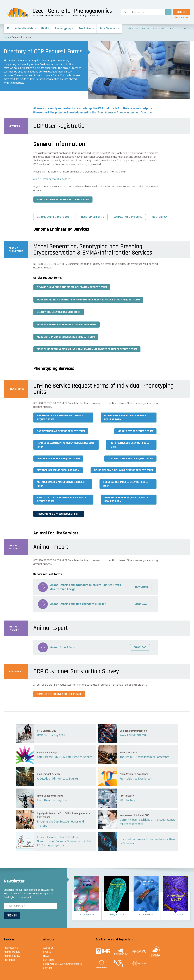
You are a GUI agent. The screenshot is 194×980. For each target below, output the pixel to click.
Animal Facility (12, 956)
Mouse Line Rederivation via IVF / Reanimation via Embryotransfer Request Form (87, 349)
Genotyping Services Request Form (59, 312)
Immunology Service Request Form (58, 458)
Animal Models (12, 952)
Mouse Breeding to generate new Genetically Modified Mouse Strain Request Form (88, 300)
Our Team (48, 960)
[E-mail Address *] (31, 906)
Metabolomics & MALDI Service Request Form (61, 484)
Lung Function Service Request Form (130, 458)
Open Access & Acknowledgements (63, 964)
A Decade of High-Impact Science (57, 779)
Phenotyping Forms (92, 217)
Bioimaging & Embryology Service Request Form (125, 417)
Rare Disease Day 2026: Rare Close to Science (65, 757)
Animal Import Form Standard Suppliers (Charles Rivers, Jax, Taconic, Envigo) (86, 587)
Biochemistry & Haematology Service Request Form (60, 417)
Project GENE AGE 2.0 (133, 735)
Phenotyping (11, 948)
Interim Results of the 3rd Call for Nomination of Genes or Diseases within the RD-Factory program (64, 841)
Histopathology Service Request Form (130, 445)
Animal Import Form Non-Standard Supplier (78, 604)
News (46, 956)
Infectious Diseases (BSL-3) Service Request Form (126, 499)
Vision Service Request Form (135, 431)
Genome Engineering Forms (53, 217)
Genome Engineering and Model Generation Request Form (72, 287)
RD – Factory (127, 800)
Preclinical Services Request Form (59, 514)
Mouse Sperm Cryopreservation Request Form (66, 337)
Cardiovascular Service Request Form (61, 431)
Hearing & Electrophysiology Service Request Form (66, 445)
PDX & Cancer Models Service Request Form (126, 484)
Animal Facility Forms (128, 217)
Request (182, 12)
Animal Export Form (63, 647)
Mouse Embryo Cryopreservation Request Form (67, 324)
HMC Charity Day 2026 (51, 735)
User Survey (160, 217)
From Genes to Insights (51, 800)
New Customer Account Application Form (63, 199)
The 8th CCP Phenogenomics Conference (144, 757)
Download (142, 587)
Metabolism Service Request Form (58, 470)
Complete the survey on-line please (59, 694)
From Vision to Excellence (135, 779)
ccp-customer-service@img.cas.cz (52, 179)
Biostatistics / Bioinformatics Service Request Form (62, 499)
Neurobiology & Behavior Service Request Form (123, 470)
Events (47, 952)
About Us (48, 948)
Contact (48, 968)
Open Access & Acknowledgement (119, 113)
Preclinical (9, 960)
